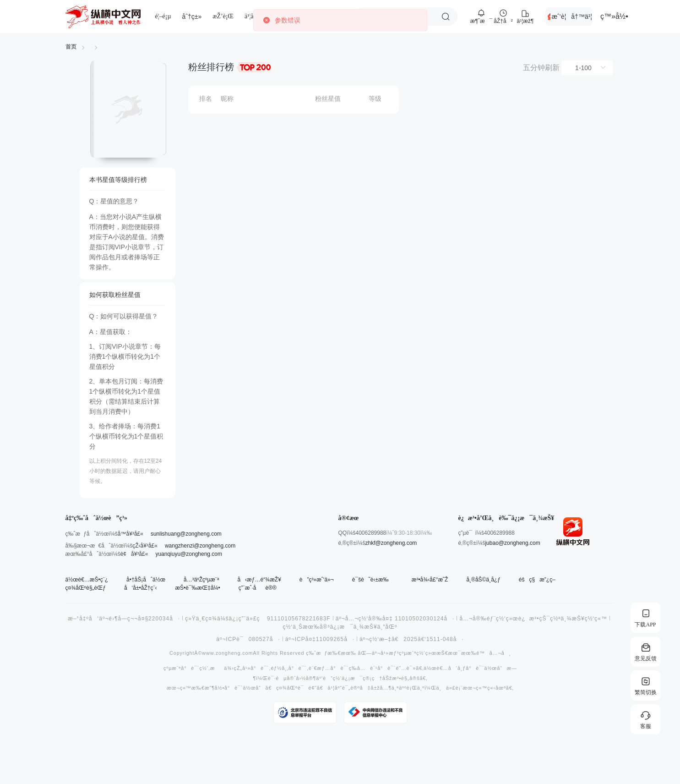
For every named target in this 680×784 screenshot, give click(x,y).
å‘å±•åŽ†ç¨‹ (140, 588)
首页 (71, 47)
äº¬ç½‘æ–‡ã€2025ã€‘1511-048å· (412, 639)
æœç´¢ (446, 16)
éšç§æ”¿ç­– (537, 580)
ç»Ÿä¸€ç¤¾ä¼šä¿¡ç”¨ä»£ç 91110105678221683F (258, 619)
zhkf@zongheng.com (391, 543)
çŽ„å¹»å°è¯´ (251, 668)
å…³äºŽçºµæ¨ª (201, 580)
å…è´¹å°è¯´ (376, 668)
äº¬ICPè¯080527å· (248, 639)
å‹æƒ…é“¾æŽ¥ (259, 580)
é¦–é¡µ (163, 16)
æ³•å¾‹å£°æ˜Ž (430, 580)
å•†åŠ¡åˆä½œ (146, 580)
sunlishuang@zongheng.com (186, 534)
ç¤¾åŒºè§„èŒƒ (86, 588)
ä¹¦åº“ (251, 16)
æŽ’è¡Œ (223, 16)
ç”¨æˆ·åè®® (258, 588)
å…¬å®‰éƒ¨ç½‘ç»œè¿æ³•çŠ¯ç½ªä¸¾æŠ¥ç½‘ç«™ (533, 619)
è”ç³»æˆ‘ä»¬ (317, 580)
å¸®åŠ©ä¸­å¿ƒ (483, 580)
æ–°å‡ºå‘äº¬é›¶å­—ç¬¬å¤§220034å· (124, 619)
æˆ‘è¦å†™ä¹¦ (572, 16)
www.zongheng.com (227, 653)
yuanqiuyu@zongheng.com (189, 554)
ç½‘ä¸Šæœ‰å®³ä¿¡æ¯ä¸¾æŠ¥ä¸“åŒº (340, 627)
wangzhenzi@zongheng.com (200, 546)
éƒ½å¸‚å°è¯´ (289, 668)
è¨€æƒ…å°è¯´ (329, 668)
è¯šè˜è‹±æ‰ (373, 580)
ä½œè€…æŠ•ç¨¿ (87, 580)
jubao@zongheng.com (512, 543)
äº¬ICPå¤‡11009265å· (320, 639)
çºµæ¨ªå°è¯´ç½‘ (186, 668)
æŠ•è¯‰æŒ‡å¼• (197, 588)
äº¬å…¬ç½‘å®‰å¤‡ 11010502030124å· (395, 619)
